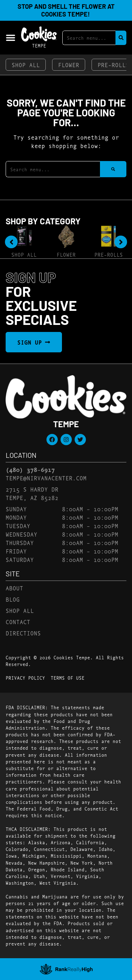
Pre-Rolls (109, 254)
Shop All (26, 65)
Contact (18, 622)
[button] (11, 38)
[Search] (121, 38)
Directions (23, 633)
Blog (13, 599)
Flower (69, 65)
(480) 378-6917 (30, 469)
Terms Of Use (68, 678)
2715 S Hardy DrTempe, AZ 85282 (32, 493)
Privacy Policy (25, 678)
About (14, 588)
